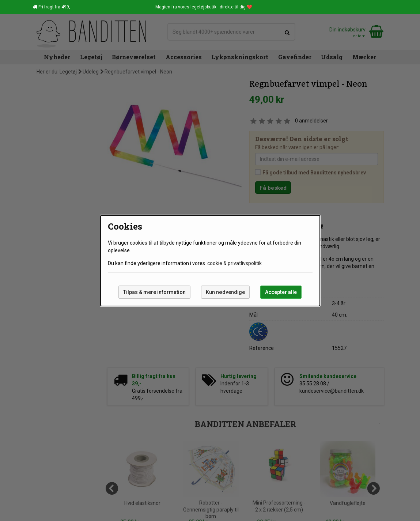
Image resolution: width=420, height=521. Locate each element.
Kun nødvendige (225, 292)
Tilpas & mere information (154, 292)
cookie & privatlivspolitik (234, 263)
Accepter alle (281, 292)
